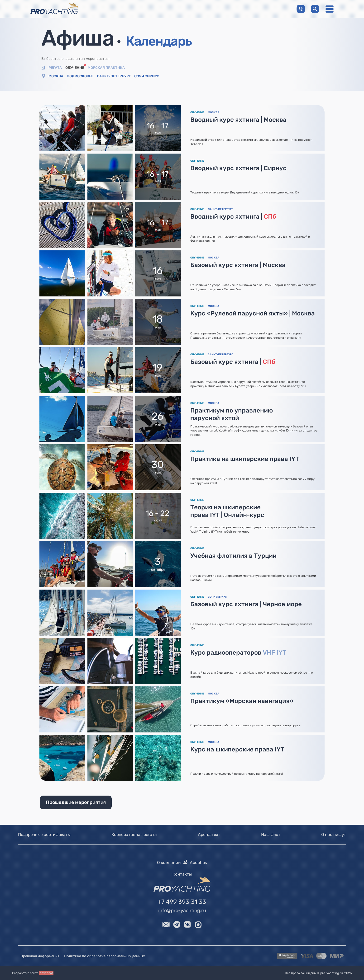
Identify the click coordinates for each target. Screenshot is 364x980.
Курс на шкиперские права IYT (237, 749)
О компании (169, 863)
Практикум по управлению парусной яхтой (232, 414)
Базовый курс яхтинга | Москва (238, 265)
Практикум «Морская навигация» (242, 701)
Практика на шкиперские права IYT (245, 459)
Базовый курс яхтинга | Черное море (246, 604)
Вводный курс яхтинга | (233, 216)
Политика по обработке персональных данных (105, 956)
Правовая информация (40, 956)
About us (198, 863)
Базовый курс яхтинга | (233, 362)
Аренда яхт (209, 835)
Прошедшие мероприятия (76, 802)
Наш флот (271, 835)
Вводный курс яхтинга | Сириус (238, 168)
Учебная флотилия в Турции (233, 556)
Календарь (159, 41)
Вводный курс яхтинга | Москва (238, 120)
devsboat (46, 973)
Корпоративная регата (134, 835)
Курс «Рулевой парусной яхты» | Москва (253, 313)
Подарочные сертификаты (44, 835)
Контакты (182, 874)
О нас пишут (334, 835)
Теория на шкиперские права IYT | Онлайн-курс (227, 511)
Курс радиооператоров (238, 652)
